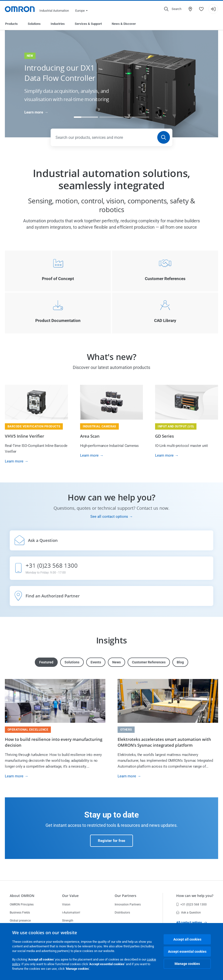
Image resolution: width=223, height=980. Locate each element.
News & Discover (124, 24)
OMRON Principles (22, 905)
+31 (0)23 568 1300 (191, 905)
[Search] (164, 137)
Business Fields (20, 913)
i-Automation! (71, 913)
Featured (46, 662)
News (116, 662)
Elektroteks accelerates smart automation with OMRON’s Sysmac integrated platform (164, 742)
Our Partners (125, 896)
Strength (68, 921)
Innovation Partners (128, 905)
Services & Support (88, 24)
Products (11, 24)
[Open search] (173, 9)
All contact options (191, 922)
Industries (58, 24)
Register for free (111, 841)
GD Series (164, 436)
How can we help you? (195, 896)
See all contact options (109, 517)
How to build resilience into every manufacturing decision (54, 742)
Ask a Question (189, 913)
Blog (180, 662)
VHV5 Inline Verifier (24, 436)
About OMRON (22, 896)
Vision (66, 905)
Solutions (34, 24)
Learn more (34, 112)
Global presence (20, 921)
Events (96, 662)
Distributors (122, 913)
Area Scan (90, 436)
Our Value (70, 896)
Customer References (149, 662)
